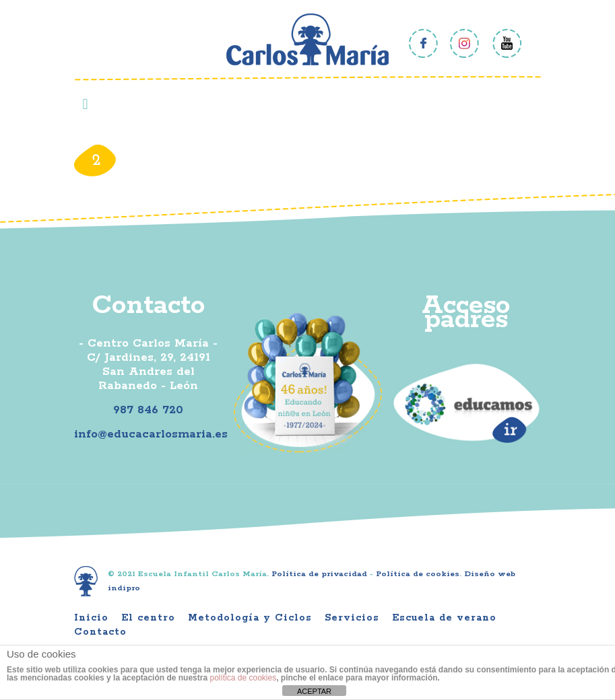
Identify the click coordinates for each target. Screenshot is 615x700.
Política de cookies (418, 574)
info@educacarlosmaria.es (151, 434)
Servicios (352, 618)
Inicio (91, 618)
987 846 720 (148, 410)
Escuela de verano (444, 618)
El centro (148, 618)
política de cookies (243, 678)
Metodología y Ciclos (250, 618)
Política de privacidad (319, 574)
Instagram (465, 43)
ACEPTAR (314, 691)
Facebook (423, 43)
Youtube (507, 43)
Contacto (100, 632)
